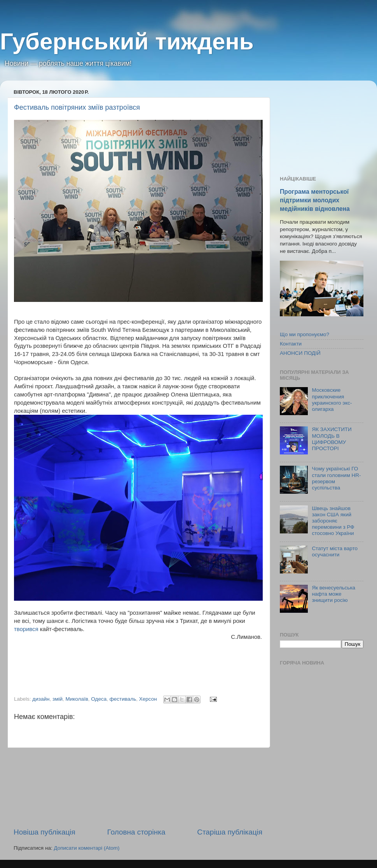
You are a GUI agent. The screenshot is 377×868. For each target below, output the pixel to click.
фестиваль (123, 699)
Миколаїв (77, 699)
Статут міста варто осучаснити (335, 551)
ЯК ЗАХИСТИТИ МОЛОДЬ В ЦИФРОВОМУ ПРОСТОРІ (332, 439)
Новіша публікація (45, 832)
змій (58, 699)
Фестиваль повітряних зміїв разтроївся (77, 107)
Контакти (291, 344)
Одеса (99, 699)
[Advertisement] (138, 787)
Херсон (148, 699)
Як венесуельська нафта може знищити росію (333, 594)
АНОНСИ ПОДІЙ (300, 353)
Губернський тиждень (127, 41)
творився (27, 629)
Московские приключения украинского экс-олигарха (332, 400)
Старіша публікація (230, 832)
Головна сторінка (136, 832)
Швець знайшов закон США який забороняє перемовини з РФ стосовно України (333, 521)
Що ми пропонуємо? (305, 334)
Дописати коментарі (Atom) (86, 848)
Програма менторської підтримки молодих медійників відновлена (315, 200)
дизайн (41, 699)
